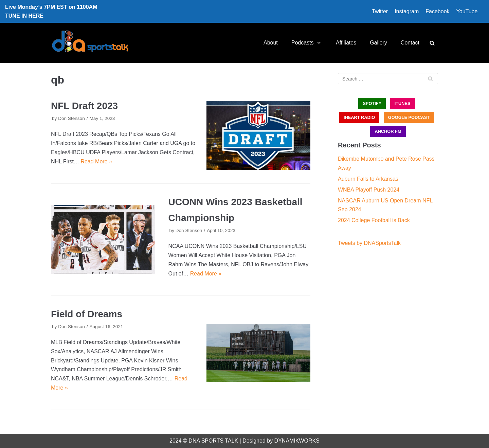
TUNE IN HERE (24, 16)
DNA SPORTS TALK (213, 441)
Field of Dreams (87, 314)
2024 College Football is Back (374, 220)
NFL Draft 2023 (84, 106)
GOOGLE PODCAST (409, 117)
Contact (410, 43)
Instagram (407, 11)
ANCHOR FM (388, 131)
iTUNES (403, 103)
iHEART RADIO (359, 117)
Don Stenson (71, 118)
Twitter (380, 11)
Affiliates (346, 43)
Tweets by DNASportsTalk (369, 243)
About (271, 43)
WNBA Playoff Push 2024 (369, 190)
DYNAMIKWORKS (297, 441)
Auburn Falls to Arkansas (368, 179)
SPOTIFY (372, 103)
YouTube (467, 11)
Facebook (437, 11)
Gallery (378, 43)
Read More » (96, 162)
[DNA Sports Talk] (90, 43)
